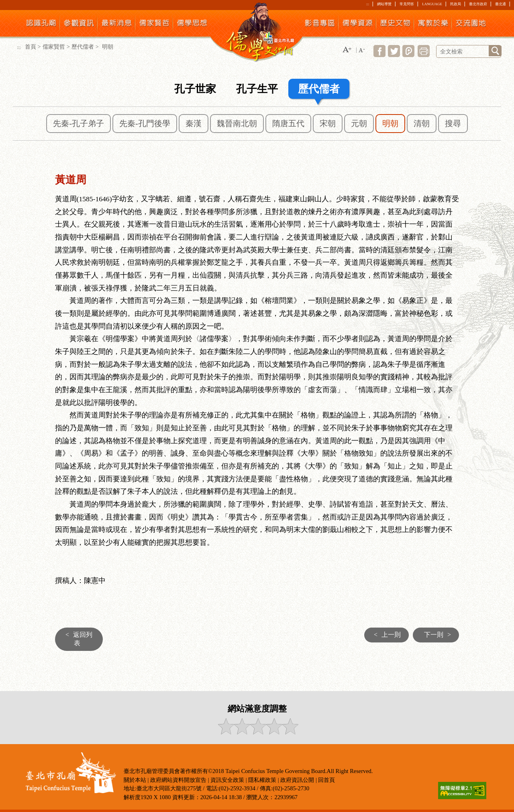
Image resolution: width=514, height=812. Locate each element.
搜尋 (453, 123)
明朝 (390, 123)
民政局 (456, 4)
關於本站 (135, 780)
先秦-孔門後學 (145, 123)
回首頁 (326, 780)
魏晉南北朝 (237, 123)
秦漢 (194, 123)
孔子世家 (195, 89)
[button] (347, 50)
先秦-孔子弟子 (79, 123)
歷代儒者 (83, 47)
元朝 (359, 123)
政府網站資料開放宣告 (178, 780)
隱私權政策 (262, 780)
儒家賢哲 (54, 47)
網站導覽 (384, 4)
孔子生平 (257, 89)
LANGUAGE (432, 4)
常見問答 (407, 4)
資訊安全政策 (227, 780)
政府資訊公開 (297, 780)
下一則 (440, 635)
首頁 (31, 47)
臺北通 (501, 4)
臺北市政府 (478, 4)
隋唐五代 (288, 123)
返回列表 (77, 639)
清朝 (422, 123)
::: (368, 4)
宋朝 (328, 123)
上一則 (385, 635)
